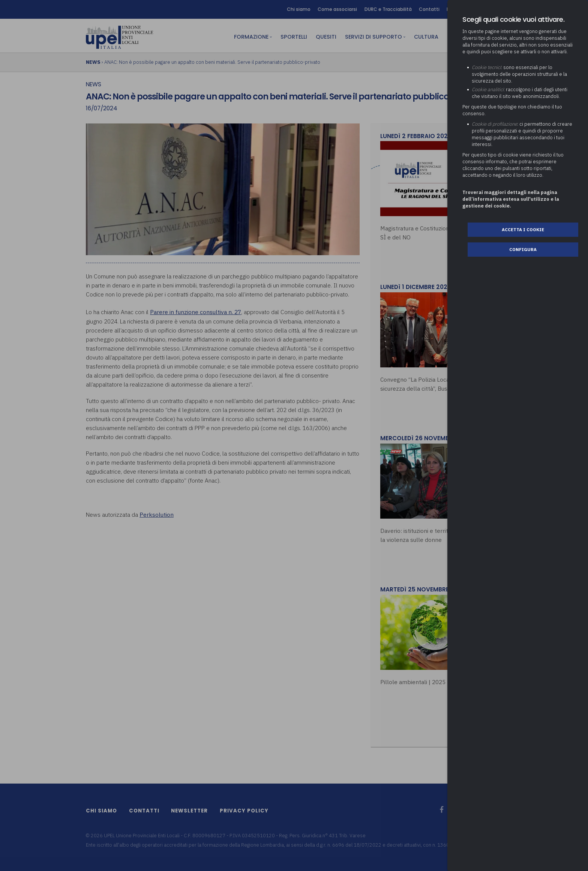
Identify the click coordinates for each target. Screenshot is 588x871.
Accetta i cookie (523, 229)
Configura (523, 249)
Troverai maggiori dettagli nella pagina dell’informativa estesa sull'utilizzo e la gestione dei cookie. (511, 199)
